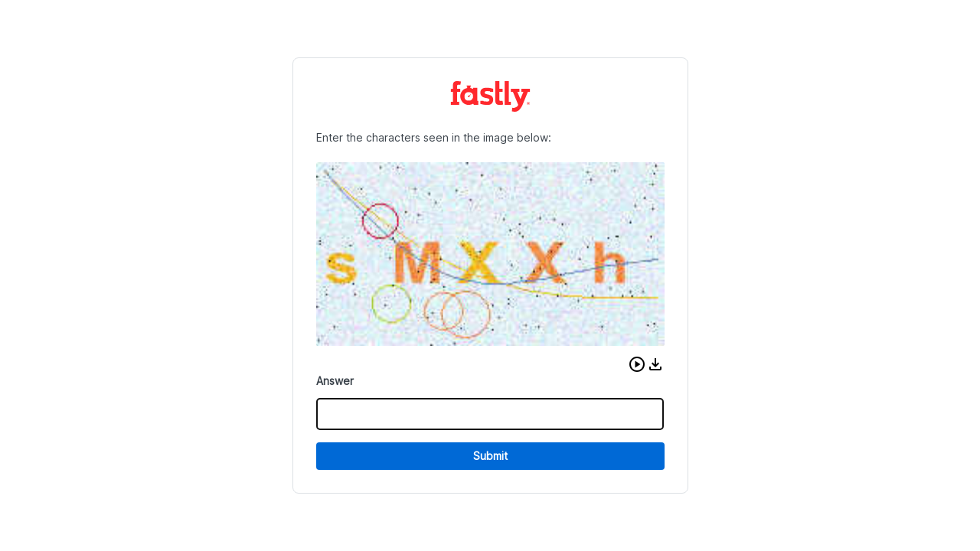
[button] (637, 364)
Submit (490, 456)
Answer (335, 381)
